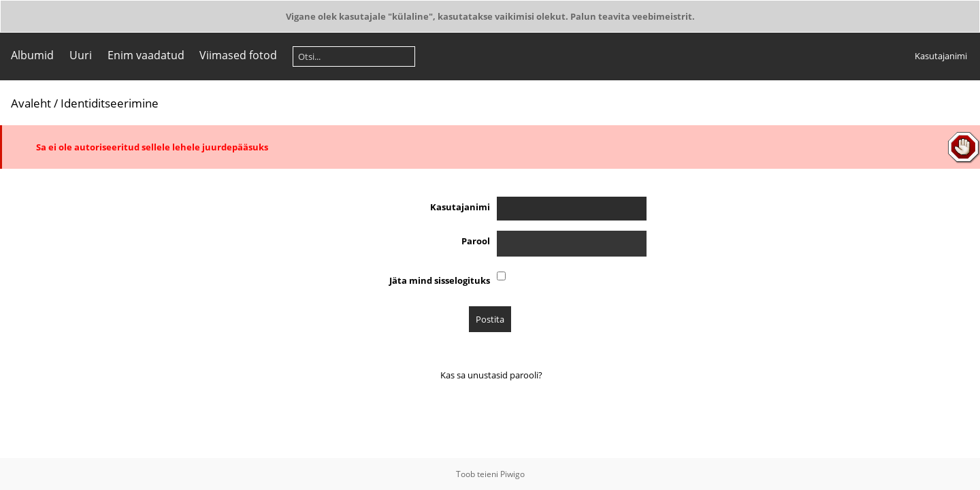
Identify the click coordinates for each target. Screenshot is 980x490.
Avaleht (31, 103)
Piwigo (512, 474)
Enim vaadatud (146, 55)
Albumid (32, 55)
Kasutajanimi (941, 56)
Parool (476, 241)
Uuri (81, 55)
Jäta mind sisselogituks (440, 280)
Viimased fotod (238, 55)
